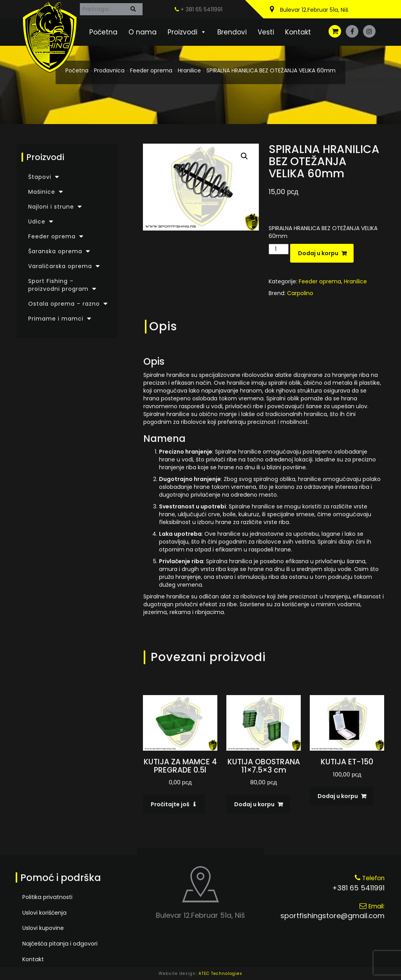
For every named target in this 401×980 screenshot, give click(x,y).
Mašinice (42, 192)
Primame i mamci (56, 319)
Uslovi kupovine (43, 928)
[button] (244, 156)
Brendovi (232, 32)
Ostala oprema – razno (64, 304)
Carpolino (300, 293)
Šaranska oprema (55, 251)
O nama (143, 32)
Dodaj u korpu (318, 253)
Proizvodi (187, 32)
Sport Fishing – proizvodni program (58, 285)
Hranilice (189, 70)
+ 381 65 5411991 (199, 9)
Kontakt (298, 32)
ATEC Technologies (220, 974)
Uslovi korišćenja (44, 913)
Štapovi (40, 177)
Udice (37, 222)
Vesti (266, 32)
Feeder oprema (151, 70)
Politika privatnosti (47, 897)
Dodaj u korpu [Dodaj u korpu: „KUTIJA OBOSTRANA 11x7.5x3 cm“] (254, 804)
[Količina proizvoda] (279, 249)
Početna (103, 32)
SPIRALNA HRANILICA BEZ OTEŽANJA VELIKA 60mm (271, 70)
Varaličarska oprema (60, 266)
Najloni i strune (51, 207)
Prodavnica (109, 70)
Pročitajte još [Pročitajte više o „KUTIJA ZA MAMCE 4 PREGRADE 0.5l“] (170, 804)
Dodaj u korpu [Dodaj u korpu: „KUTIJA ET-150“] (338, 796)
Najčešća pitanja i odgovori (59, 944)
